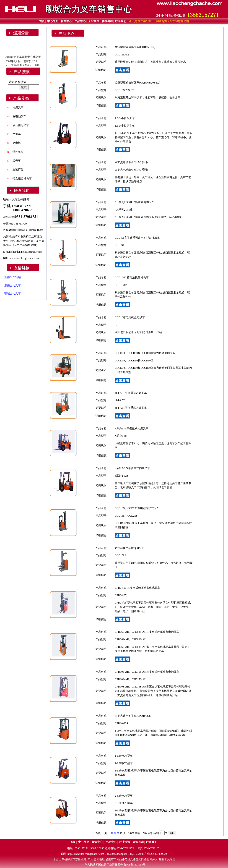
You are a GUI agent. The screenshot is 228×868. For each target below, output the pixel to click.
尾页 (117, 833)
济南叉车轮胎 (13, 277)
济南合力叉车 (13, 285)
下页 (110, 833)
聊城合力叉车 (13, 293)
